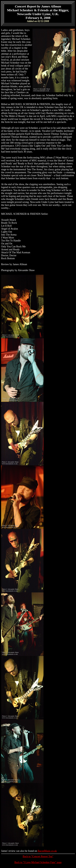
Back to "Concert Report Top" (38, 856)
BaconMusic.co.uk (47, 851)
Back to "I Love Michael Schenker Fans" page (38, 862)
